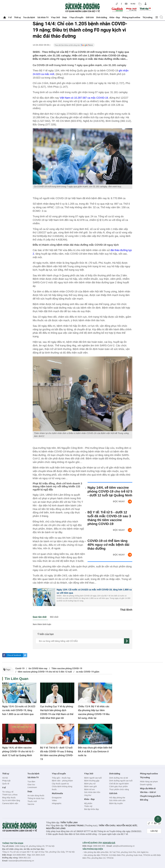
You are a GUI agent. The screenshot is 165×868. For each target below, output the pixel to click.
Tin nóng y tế (8, 792)
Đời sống (144, 800)
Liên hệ (154, 831)
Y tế (10, 17)
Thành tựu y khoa (10, 795)
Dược (65, 17)
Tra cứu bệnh (29, 17)
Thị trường (147, 17)
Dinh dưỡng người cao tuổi (121, 781)
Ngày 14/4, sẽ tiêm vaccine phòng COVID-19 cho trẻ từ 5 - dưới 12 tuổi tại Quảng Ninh (110, 491)
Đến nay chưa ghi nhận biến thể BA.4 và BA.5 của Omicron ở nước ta (95, 751)
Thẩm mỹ (88, 806)
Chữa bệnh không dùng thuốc (62, 788)
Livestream (32, 787)
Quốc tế (6, 784)
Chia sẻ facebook (14, 655)
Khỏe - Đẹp (115, 17)
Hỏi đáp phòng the (117, 798)
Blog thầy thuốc (9, 798)
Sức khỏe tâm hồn (92, 792)
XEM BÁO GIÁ (109, 843)
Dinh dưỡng (102, 17)
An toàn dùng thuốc (36, 796)
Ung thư (88, 795)
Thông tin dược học (36, 798)
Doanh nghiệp (146, 785)
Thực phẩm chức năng (119, 789)
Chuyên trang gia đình (150, 796)
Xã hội (5, 778)
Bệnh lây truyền (116, 803)
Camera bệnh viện (10, 803)
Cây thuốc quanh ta (60, 784)
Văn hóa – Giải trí (148, 792)
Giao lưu (31, 785)
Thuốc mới (32, 801)
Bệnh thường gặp (92, 781)
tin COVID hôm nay (38, 668)
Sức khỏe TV (43, 17)
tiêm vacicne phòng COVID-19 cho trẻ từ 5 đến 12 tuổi (45, 672)
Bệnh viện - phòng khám (62, 781)
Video (54, 800)
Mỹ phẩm (88, 803)
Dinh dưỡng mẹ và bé (119, 778)
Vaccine (31, 804)
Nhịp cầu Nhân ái (148, 789)
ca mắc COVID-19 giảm (88, 672)
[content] (80, 641)
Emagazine (57, 798)
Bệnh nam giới (90, 786)
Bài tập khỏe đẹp (91, 809)
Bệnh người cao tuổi (93, 778)
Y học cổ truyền (76, 17)
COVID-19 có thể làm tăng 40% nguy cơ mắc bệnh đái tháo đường (109, 545)
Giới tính (90, 17)
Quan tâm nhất (40, 617)
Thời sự (17, 17)
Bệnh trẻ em (89, 789)
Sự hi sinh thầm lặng (11, 800)
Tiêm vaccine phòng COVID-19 (67, 668)
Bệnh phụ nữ (90, 784)
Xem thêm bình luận (42, 624)
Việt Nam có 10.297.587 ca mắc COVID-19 (84, 98)
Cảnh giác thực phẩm (119, 786)
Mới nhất (54, 617)
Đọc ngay (119, 502)
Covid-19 (20, 668)
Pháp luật (6, 781)
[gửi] (127, 641)
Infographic (57, 803)
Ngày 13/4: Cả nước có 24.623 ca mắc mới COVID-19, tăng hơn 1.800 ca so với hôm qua (19, 710)
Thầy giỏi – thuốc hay (61, 778)
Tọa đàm (31, 782)
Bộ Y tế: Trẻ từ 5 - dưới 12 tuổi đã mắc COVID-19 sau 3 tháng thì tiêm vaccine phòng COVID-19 (109, 518)
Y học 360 (56, 17)
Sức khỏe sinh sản (117, 800)
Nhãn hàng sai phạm (149, 782)
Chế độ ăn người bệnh (119, 784)
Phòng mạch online (131, 17)
